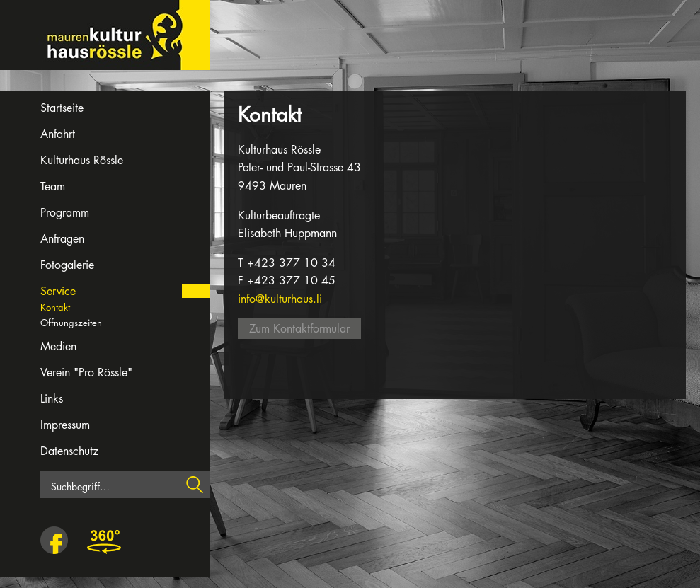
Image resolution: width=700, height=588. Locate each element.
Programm (65, 213)
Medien (58, 346)
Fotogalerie (67, 265)
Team (53, 186)
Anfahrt (58, 134)
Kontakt (55, 307)
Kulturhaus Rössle (82, 160)
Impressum (65, 425)
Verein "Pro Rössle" (86, 373)
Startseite (62, 108)
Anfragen (62, 239)
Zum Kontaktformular (299, 329)
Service (58, 291)
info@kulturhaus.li (280, 299)
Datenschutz (69, 451)
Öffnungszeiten (71, 323)
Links (52, 399)
